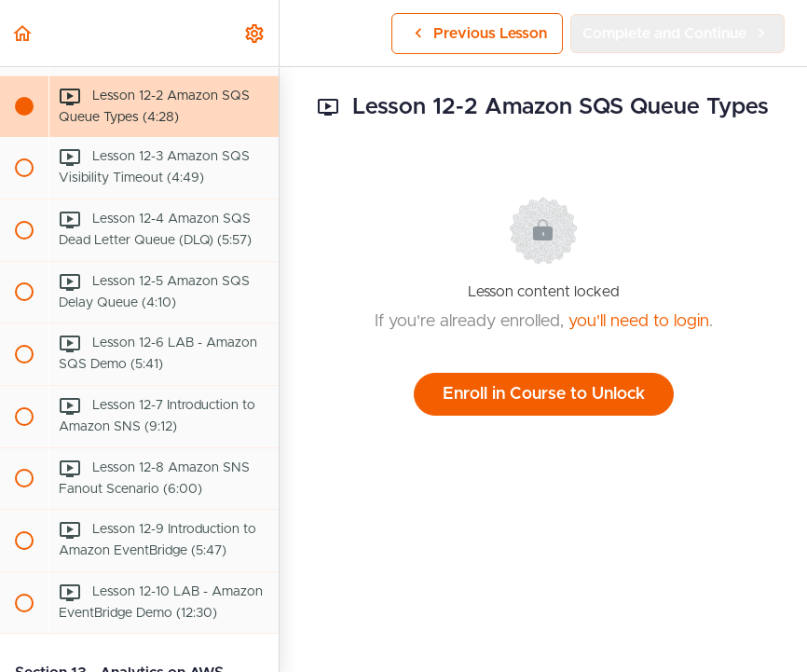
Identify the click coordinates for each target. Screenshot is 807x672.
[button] (23, 33)
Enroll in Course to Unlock (544, 394)
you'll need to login (639, 322)
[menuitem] (255, 33)
